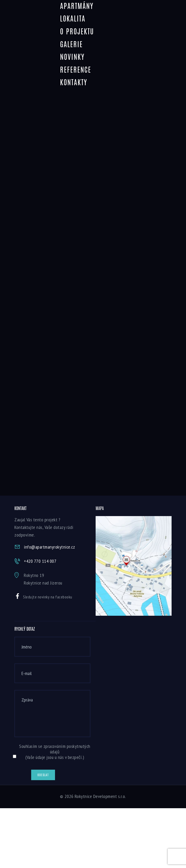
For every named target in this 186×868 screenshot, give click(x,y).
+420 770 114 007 (40, 561)
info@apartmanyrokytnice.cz (49, 547)
